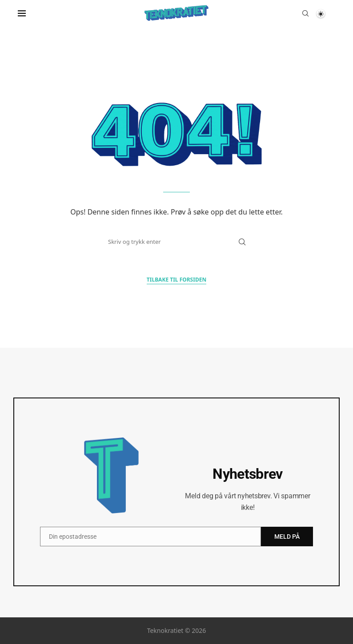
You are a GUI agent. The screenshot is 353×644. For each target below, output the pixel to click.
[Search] (305, 13)
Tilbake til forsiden (176, 280)
